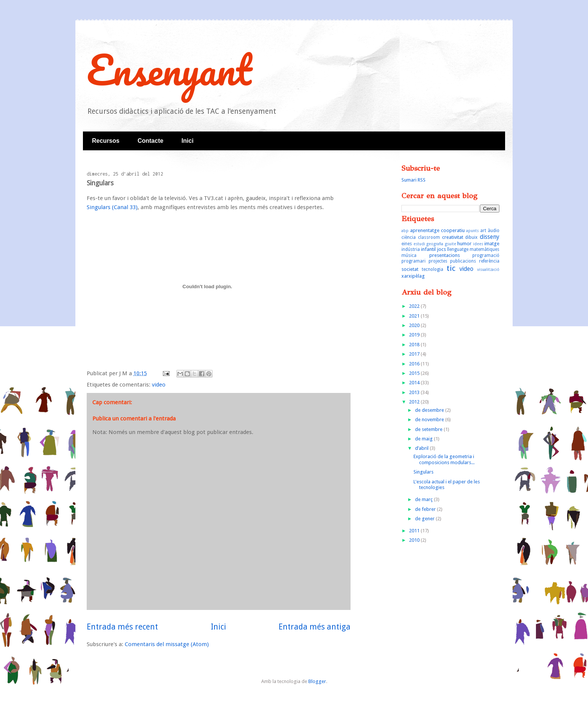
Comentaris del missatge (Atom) (167, 644)
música (409, 255)
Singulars (423, 472)
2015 (415, 373)
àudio (494, 231)
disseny (490, 237)
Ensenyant (169, 70)
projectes (438, 261)
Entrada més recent (122, 627)
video (159, 385)
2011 (415, 531)
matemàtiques (485, 249)
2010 (415, 540)
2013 (415, 392)
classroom (429, 237)
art (483, 231)
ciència (409, 237)
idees (478, 244)
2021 (415, 316)
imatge (492, 244)
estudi (419, 244)
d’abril (422, 448)
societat (410, 269)
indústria (411, 249)
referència (489, 261)
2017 (415, 354)
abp (405, 231)
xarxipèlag (413, 276)
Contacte (150, 141)
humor (464, 244)
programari (413, 261)
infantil (428, 249)
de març (424, 499)
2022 (415, 306)
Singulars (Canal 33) (112, 207)
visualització (488, 269)
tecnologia (433, 269)
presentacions (445, 255)
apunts (472, 231)
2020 (415, 325)
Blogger (317, 681)
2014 (415, 383)
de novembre (430, 420)
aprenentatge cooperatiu (437, 230)
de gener (425, 519)
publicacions (463, 261)
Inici (187, 141)
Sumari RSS (413, 180)
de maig (424, 439)
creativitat (453, 237)
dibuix (471, 237)
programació (486, 255)
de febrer (426, 509)
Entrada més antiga (315, 627)
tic (451, 268)
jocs (442, 249)
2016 (415, 364)
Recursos (106, 141)
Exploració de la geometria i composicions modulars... (444, 459)
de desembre (430, 410)
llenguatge (458, 249)
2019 (415, 335)
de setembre (429, 429)
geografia (435, 244)
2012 (415, 402)
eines (407, 244)
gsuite (450, 244)
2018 (415, 345)
